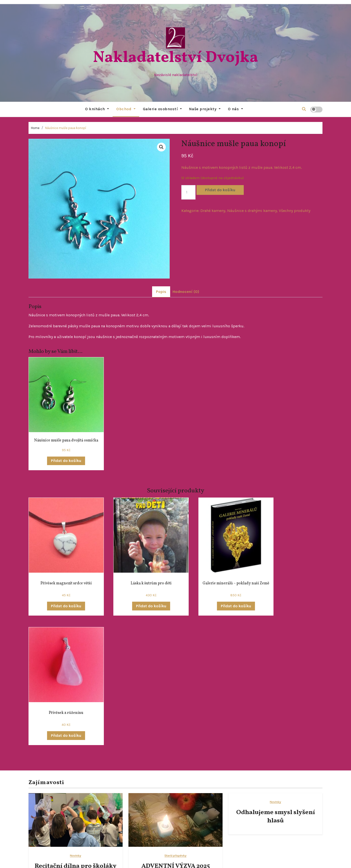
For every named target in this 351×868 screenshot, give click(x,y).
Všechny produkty (295, 210)
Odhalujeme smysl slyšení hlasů (276, 681)
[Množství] (188, 192)
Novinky (76, 720)
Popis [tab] (161, 291)
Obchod (126, 109)
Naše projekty (205, 109)
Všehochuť (238, 797)
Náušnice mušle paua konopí (66, 128)
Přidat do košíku (220, 190)
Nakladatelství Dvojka (176, 58)
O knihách (97, 109)
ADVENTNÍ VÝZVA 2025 (176, 730)
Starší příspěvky (176, 720)
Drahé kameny (213, 210)
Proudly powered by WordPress (146, 861)
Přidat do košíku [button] (61, 455)
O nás (235, 109)
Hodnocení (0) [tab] (186, 291)
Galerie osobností (162, 109)
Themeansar (221, 861)
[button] (304, 109)
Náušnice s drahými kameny (252, 210)
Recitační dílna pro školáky (76, 730)
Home (35, 128)
